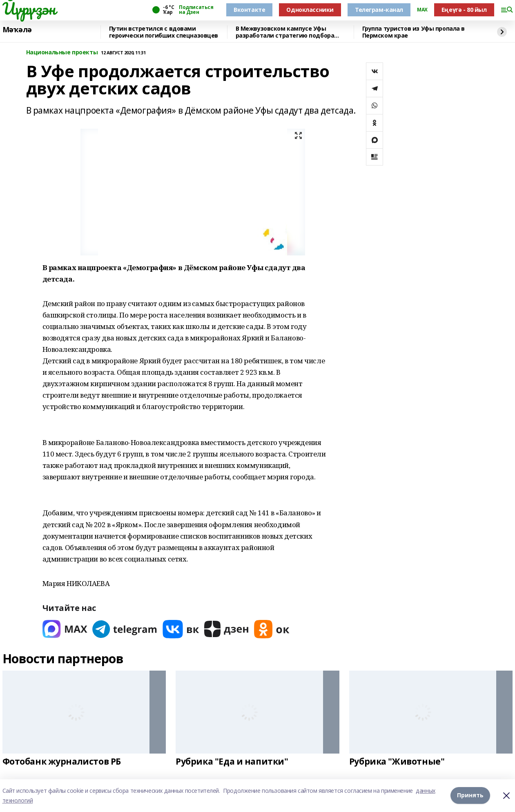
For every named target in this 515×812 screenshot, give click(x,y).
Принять (470, 795)
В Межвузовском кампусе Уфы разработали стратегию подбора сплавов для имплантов (285, 32)
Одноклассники (310, 10)
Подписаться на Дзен (196, 10)
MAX (422, 10)
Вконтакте (249, 10)
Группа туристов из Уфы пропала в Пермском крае (414, 32)
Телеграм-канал (379, 10)
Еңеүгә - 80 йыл (464, 10)
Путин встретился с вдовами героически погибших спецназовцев (164, 32)
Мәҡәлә (17, 30)
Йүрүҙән (29, 9)
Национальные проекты (62, 53)
